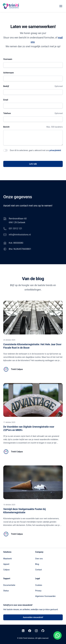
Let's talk (33, 164)
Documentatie (9, 585)
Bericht (6, 127)
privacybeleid (55, 150)
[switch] (5, 150)
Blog (37, 564)
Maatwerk (8, 559)
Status (6, 591)
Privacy (38, 591)
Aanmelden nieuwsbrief (33, 617)
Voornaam (8, 59)
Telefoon (7, 113)
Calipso (7, 570)
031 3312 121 (15, 229)
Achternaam (9, 73)
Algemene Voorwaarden (45, 596)
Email (6, 100)
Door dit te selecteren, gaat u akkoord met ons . (36, 150)
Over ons (39, 559)
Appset (6, 564)
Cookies (39, 585)
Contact (39, 570)
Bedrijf (6, 86)
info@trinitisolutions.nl (20, 235)
